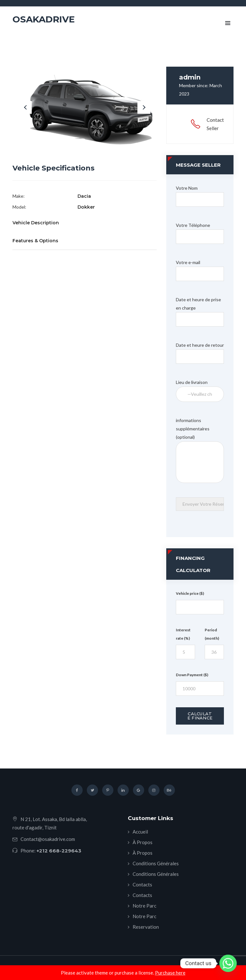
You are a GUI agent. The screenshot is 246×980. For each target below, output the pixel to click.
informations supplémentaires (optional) (200, 433)
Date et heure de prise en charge (200, 309)
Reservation (146, 927)
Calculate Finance (200, 716)
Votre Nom (200, 194)
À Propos (143, 842)
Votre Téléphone (200, 231)
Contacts (142, 884)
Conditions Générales (156, 863)
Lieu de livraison (200, 388)
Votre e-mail (200, 268)
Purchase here (170, 973)
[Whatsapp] (228, 963)
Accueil (140, 832)
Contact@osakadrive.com (48, 839)
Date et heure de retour (200, 351)
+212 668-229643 (59, 851)
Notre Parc (144, 906)
